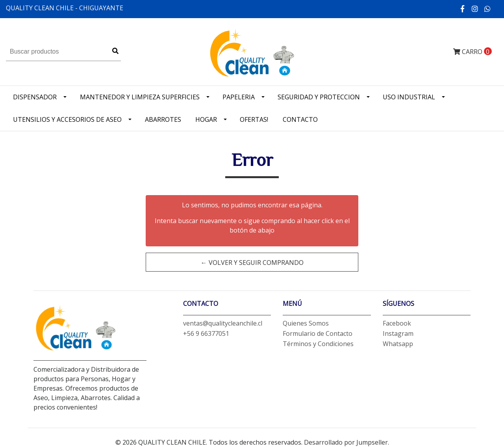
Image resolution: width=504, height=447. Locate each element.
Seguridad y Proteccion (319, 97)
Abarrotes (163, 119)
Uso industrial (409, 97)
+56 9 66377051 (206, 333)
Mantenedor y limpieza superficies (140, 97)
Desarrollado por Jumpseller (346, 442)
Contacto (300, 119)
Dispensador (35, 97)
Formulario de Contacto (318, 333)
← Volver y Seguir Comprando (252, 263)
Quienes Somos (306, 323)
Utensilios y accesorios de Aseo (67, 119)
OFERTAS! (254, 119)
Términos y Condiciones (318, 344)
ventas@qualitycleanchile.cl (223, 323)
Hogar (206, 119)
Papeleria (239, 97)
